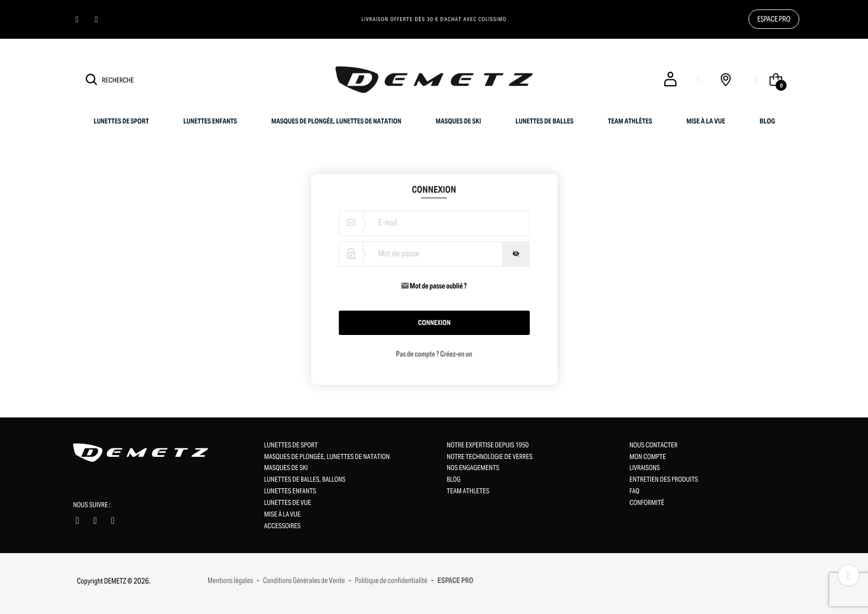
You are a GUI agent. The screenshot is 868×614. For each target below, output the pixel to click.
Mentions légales (230, 581)
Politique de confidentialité (391, 581)
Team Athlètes (630, 121)
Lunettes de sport (121, 121)
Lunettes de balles (544, 121)
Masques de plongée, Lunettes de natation (336, 121)
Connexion (434, 323)
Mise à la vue (706, 121)
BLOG (767, 121)
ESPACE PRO (455, 581)
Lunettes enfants (210, 121)
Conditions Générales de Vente (304, 581)
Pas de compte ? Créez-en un (434, 354)
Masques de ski (458, 121)
